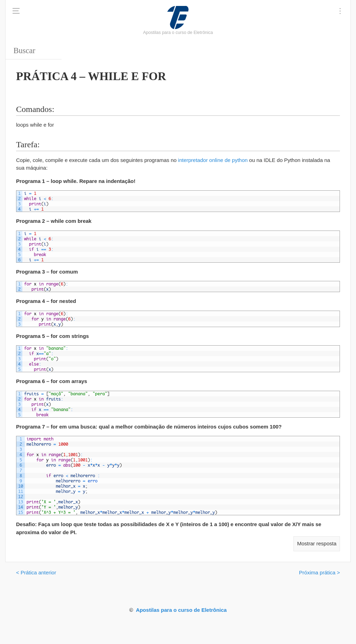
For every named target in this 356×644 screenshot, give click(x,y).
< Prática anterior (36, 572)
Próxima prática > (319, 572)
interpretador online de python (213, 160)
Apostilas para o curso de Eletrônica (181, 610)
